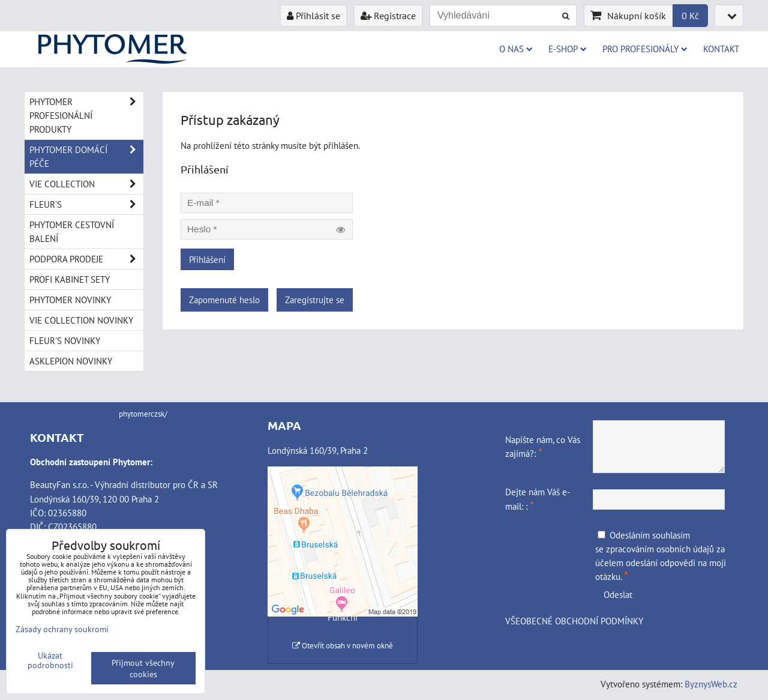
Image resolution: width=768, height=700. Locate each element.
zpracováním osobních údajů (660, 549)
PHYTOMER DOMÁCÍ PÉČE (86, 157)
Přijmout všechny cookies (143, 668)
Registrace (388, 16)
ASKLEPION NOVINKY (71, 361)
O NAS (516, 49)
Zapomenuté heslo (224, 300)
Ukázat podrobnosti (50, 660)
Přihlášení (207, 259)
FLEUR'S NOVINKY (65, 340)
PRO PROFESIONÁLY (645, 49)
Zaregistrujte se (315, 300)
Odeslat (618, 594)
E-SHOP (568, 49)
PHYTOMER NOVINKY (70, 300)
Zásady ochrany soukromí (62, 629)
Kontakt (721, 49)
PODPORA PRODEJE (86, 259)
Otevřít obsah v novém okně (343, 646)
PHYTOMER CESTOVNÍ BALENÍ (72, 231)
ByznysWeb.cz (711, 684)
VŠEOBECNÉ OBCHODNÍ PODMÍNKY (574, 621)
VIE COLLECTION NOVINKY (81, 320)
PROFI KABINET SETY (70, 279)
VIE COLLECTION (86, 184)
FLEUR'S (86, 204)
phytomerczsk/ (143, 414)
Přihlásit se (313, 16)
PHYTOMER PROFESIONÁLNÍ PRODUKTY (86, 116)
